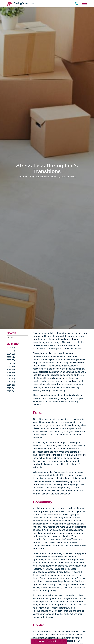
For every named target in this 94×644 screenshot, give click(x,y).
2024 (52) (11, 354)
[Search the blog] (18, 338)
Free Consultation (49, 641)
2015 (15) (11, 382)
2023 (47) (11, 357)
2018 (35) (11, 373)
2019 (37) (11, 369)
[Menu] (84, 3)
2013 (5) (10, 388)
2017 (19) (11, 376)
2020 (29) (11, 366)
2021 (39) (11, 363)
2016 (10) (11, 379)
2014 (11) (11, 385)
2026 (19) (11, 348)
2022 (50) (11, 360)
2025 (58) (11, 351)
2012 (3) (10, 391)
